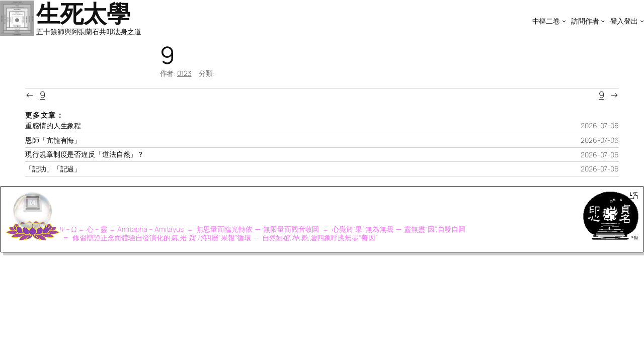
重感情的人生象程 (53, 126)
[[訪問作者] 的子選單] (603, 21)
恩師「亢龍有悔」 (53, 140)
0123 (184, 73)
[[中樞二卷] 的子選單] (564, 21)
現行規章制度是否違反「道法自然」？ (85, 154)
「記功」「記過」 (53, 169)
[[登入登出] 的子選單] (642, 21)
